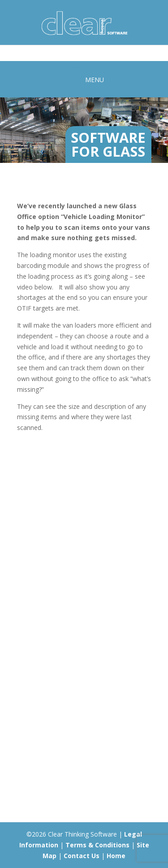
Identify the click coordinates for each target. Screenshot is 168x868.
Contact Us (82, 856)
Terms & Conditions (97, 845)
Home (116, 856)
